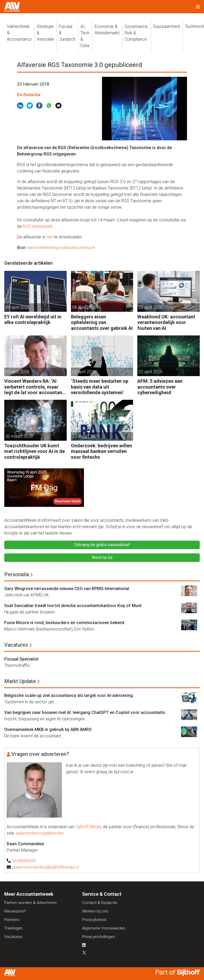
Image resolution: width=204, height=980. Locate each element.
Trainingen (13, 928)
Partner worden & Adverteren (30, 903)
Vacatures (16, 645)
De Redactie (29, 95)
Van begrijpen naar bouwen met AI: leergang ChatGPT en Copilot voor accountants (85, 712)
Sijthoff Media (88, 827)
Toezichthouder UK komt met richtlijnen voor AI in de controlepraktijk (35, 451)
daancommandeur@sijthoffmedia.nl (45, 867)
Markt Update (20, 681)
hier (50, 237)
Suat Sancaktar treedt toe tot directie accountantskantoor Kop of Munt (73, 606)
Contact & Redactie (100, 903)
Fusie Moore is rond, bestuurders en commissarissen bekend (64, 623)
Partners (12, 920)
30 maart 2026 (19, 436)
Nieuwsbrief (15, 911)
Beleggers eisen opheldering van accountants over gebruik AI (102, 322)
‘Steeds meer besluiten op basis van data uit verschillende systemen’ (100, 387)
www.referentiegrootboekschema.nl (61, 248)
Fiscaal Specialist (21, 659)
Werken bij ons (95, 911)
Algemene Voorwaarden (104, 928)
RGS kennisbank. (38, 226)
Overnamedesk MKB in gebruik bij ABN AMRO (48, 729)
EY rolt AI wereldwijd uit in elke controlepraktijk (33, 320)
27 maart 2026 (86, 436)
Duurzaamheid (167, 26)
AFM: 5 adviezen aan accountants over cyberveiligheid (160, 387)
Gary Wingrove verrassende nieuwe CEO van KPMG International (67, 589)
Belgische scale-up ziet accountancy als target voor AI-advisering (69, 695)
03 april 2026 (150, 307)
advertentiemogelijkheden (39, 833)
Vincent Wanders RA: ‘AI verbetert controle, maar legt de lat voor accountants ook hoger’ (35, 387)
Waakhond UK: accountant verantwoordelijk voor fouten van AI (166, 322)
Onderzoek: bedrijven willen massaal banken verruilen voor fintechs (101, 451)
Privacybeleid (94, 920)
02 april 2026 (84, 372)
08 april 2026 (17, 307)
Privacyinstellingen (99, 937)
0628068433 (24, 861)
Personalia (17, 574)
